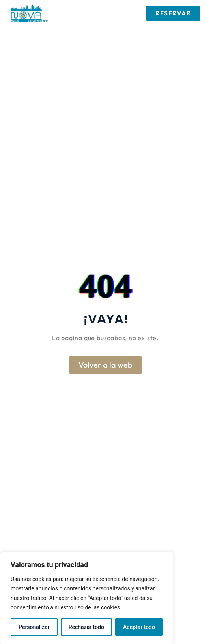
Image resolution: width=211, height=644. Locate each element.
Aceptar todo (139, 627)
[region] (87, 598)
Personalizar (34, 627)
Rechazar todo (86, 627)
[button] (97, 13)
